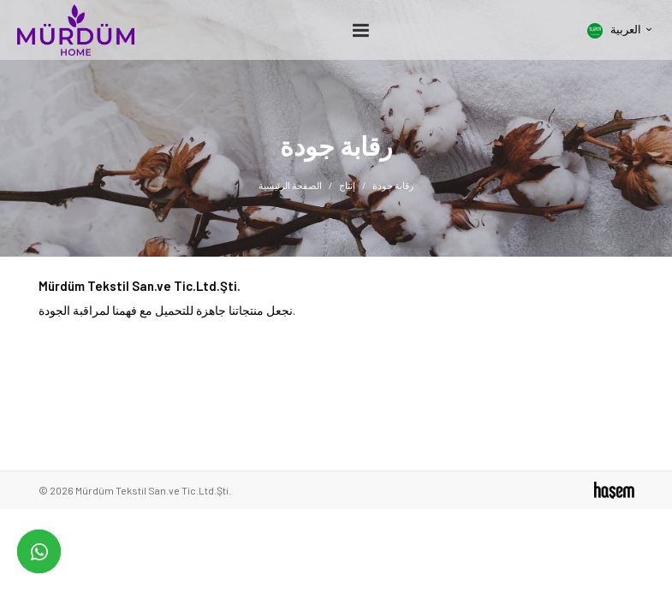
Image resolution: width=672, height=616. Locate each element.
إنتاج (347, 185)
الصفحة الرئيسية (290, 185)
